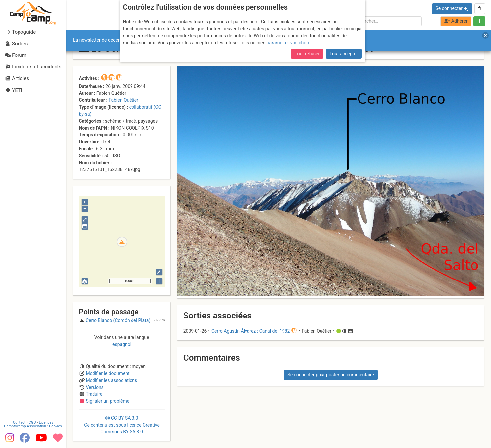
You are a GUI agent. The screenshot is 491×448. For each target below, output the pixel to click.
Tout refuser (307, 54)
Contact (19, 422)
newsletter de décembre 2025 (110, 40)
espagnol (122, 344)
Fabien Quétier (124, 100)
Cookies (55, 426)
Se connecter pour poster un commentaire (331, 375)
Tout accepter (344, 54)
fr (480, 8)
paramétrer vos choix (288, 43)
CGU (32, 422)
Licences (46, 422)
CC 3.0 (122, 425)
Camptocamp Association (25, 426)
